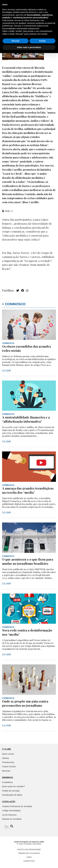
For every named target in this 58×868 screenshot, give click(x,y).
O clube (7, 749)
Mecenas (6, 771)
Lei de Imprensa (9, 815)
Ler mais (6, 370)
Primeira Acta (8, 762)
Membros (8, 778)
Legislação (9, 802)
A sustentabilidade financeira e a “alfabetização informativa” (26, 419)
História (6, 758)
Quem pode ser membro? (14, 786)
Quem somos (8, 754)
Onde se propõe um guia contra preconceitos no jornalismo (25, 703)
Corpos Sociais (9, 766)
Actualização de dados (12, 795)
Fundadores (7, 782)
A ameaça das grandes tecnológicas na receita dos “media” (28, 490)
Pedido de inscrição (11, 791)
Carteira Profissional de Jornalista (17, 806)
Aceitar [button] (42, 856)
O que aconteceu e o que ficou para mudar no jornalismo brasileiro (28, 561)
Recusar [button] (16, 856)
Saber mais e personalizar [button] (29, 862)
